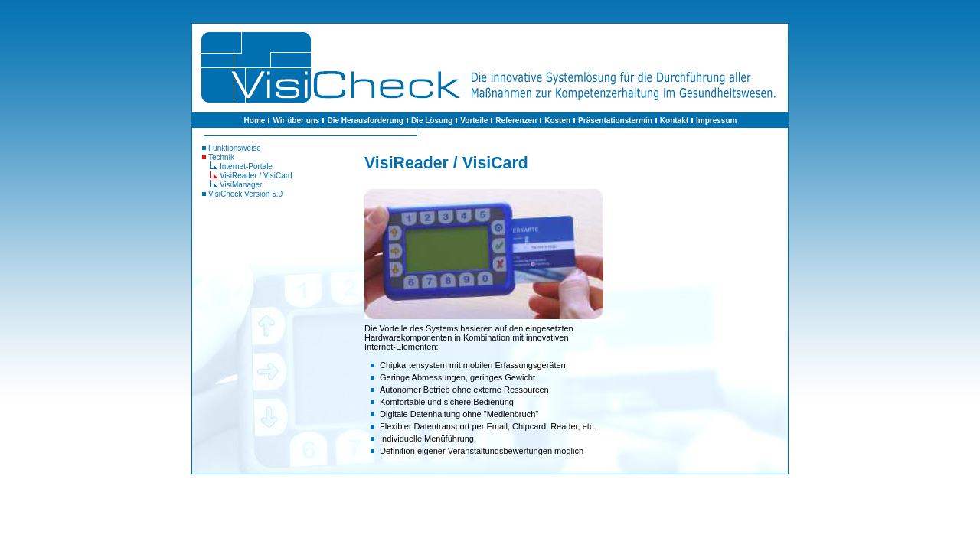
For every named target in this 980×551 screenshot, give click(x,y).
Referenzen (516, 121)
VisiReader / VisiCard (256, 176)
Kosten (557, 121)
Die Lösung (432, 121)
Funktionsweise (235, 148)
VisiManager (241, 185)
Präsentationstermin (615, 121)
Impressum (716, 121)
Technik (221, 157)
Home (255, 121)
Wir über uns (296, 121)
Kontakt (674, 121)
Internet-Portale (246, 166)
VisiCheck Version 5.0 (245, 194)
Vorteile (474, 121)
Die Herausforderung (365, 121)
